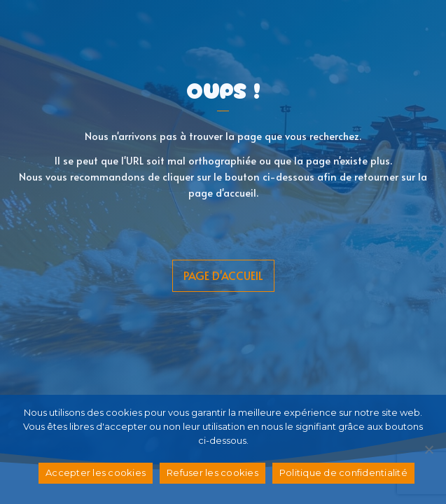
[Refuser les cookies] (428, 449)
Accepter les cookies (96, 472)
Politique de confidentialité (343, 472)
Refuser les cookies (212, 472)
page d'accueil (223, 275)
